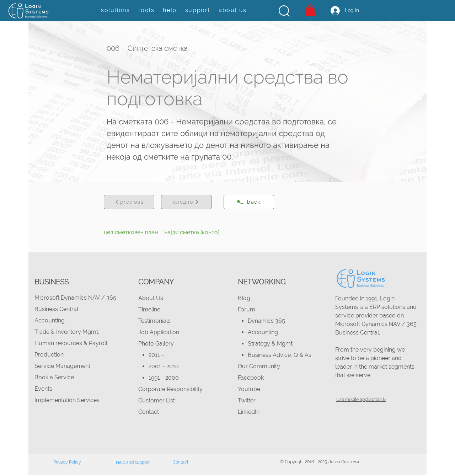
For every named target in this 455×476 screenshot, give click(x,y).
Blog (244, 298)
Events (43, 389)
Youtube (249, 389)
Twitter (247, 400)
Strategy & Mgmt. (271, 344)
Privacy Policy (67, 462)
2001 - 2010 (164, 366)
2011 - (157, 355)
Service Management (62, 366)
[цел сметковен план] (131, 232)
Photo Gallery (156, 344)
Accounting (50, 320)
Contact (149, 412)
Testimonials (154, 321)
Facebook (251, 378)
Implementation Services (67, 400)
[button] (284, 11)
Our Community (259, 366)
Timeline (149, 309)
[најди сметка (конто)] (192, 232)
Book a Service (54, 377)
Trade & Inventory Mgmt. (67, 332)
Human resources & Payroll (71, 343)
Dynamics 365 (266, 321)
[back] (249, 202)
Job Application (159, 332)
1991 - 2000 (164, 378)
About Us (151, 298)
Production (49, 355)
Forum (247, 309)
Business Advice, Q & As (280, 355)
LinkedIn (249, 412)
